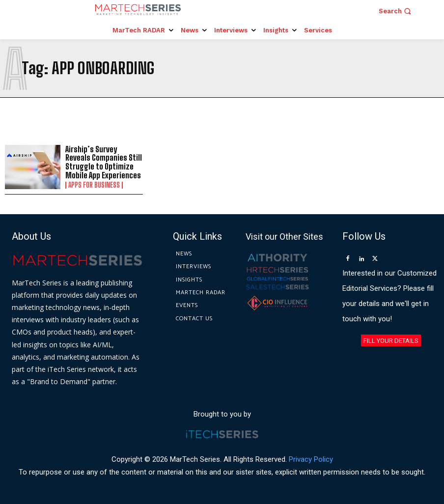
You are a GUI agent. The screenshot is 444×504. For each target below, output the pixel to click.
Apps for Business (94, 185)
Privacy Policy (311, 459)
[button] (396, 11)
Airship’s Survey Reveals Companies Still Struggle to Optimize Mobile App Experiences (104, 162)
